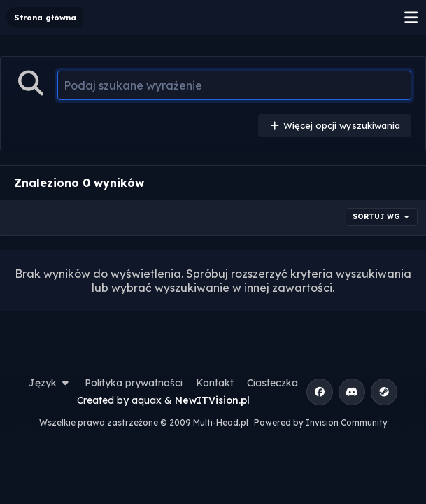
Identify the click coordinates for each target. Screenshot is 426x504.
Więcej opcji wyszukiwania (335, 125)
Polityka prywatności (134, 383)
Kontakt (215, 383)
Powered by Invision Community (321, 422)
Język (50, 383)
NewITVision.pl (212, 400)
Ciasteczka (272, 383)
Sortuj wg (382, 217)
